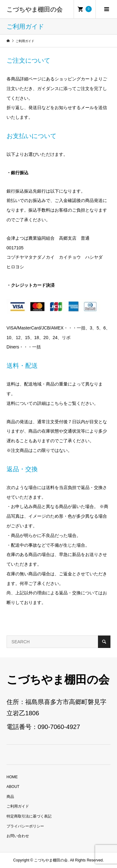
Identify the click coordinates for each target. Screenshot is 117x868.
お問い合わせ (18, 836)
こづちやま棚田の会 (35, 9)
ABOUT (13, 787)
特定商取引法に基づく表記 (29, 816)
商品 (10, 797)
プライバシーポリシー (25, 826)
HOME (12, 777)
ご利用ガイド (18, 806)
